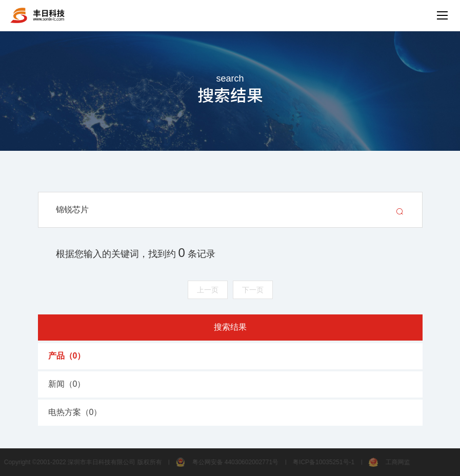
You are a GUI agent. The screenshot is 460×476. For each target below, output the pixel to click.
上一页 (208, 290)
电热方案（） (75, 412)
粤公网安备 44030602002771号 (225, 462)
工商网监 (387, 462)
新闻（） (67, 384)
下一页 (253, 290)
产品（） (67, 356)
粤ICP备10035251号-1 (321, 462)
